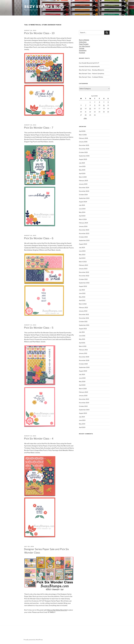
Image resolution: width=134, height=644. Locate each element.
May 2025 (82, 170)
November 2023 (84, 233)
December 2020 (84, 357)
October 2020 (83, 364)
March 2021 (83, 346)
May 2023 (82, 255)
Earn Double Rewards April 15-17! (89, 63)
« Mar (85, 118)
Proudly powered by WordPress (33, 640)
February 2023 (83, 265)
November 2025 (84, 149)
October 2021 (83, 322)
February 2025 (83, 181)
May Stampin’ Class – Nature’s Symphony (92, 74)
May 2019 (82, 424)
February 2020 (84, 392)
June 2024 (82, 209)
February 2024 (83, 223)
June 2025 (82, 166)
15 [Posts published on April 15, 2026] (90, 108)
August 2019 (83, 413)
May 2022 (82, 297)
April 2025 (82, 173)
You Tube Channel (84, 46)
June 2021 (82, 336)
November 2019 (84, 403)
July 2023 (82, 248)
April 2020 (82, 385)
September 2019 (84, 410)
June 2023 (82, 251)
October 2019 (83, 406)
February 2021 (83, 350)
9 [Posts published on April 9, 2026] (95, 105)
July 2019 (82, 417)
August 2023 (83, 244)
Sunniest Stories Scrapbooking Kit (89, 66)
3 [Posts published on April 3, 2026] (99, 102)
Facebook (82, 53)
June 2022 (82, 293)
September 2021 (84, 325)
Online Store (83, 42)
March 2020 (83, 389)
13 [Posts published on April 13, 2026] (81, 108)
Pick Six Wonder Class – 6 (39, 238)
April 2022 (82, 300)
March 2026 (83, 135)
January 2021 (83, 353)
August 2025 (83, 159)
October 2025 (83, 152)
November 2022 (84, 276)
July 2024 (82, 205)
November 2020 (84, 360)
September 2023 (84, 240)
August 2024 (83, 202)
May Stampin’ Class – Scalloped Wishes (91, 77)
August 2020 (83, 371)
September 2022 (84, 283)
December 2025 (84, 145)
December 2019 (84, 399)
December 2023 (84, 230)
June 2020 (82, 378)
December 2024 (84, 188)
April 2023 (82, 258)
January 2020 (83, 396)
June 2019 (82, 420)
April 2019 (82, 427)
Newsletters (83, 50)
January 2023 (83, 269)
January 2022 (83, 311)
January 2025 (83, 184)
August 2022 (83, 286)
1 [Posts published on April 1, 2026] (90, 102)
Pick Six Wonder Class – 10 (39, 33)
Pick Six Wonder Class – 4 (39, 439)
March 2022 (83, 304)
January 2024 (83, 226)
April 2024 (82, 216)
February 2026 (83, 138)
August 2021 (83, 329)
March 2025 (83, 177)
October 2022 (83, 279)
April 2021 (82, 343)
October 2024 (83, 195)
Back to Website (84, 40)
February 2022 (83, 307)
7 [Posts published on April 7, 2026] (86, 105)
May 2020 (82, 382)
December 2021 (84, 314)
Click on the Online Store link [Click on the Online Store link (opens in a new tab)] (57, 610)
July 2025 (82, 163)
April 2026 (82, 131)
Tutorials (82, 48)
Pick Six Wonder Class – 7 (39, 128)
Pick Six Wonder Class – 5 (39, 328)
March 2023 (83, 262)
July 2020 (82, 374)
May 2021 (82, 339)
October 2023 (83, 237)
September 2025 (84, 156)
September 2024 (84, 198)
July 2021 (82, 332)
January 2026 (83, 142)
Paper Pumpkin (84, 44)
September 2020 (84, 367)
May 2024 (82, 212)
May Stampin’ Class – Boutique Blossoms (92, 70)
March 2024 (83, 219)
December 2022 (84, 272)
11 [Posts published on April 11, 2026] (104, 105)
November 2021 (84, 318)
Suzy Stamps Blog (44, 7)
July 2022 (82, 290)
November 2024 (84, 191)
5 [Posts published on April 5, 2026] (108, 102)
